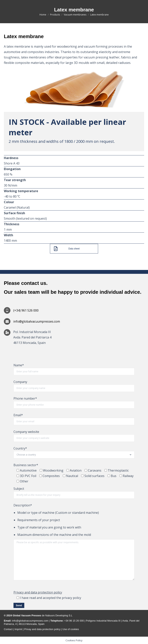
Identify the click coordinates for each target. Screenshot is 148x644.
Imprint (19, 629)
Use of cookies (71, 629)
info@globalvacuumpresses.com (30, 621)
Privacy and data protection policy (38, 592)
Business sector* (26, 465)
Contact (8, 629)
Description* (23, 505)
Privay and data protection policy (42, 629)
